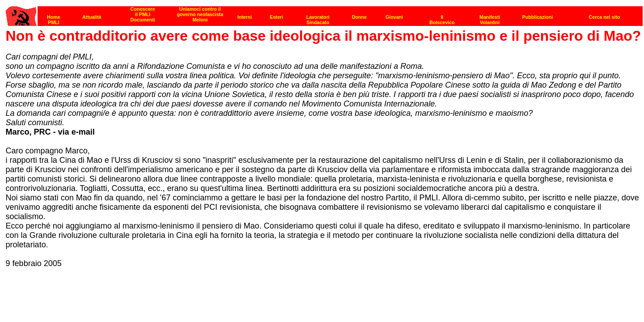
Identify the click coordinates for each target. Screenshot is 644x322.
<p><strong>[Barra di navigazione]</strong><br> (324, 14)
